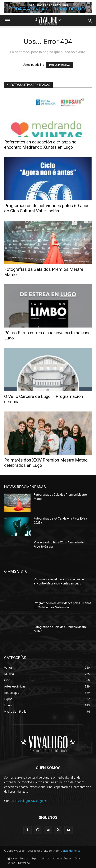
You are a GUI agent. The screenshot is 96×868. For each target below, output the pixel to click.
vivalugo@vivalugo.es (32, 801)
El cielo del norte (70, 851)
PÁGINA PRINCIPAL (60, 65)
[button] (7, 21)
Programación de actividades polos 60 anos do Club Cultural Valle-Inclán (47, 208)
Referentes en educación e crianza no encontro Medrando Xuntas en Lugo (40, 145)
